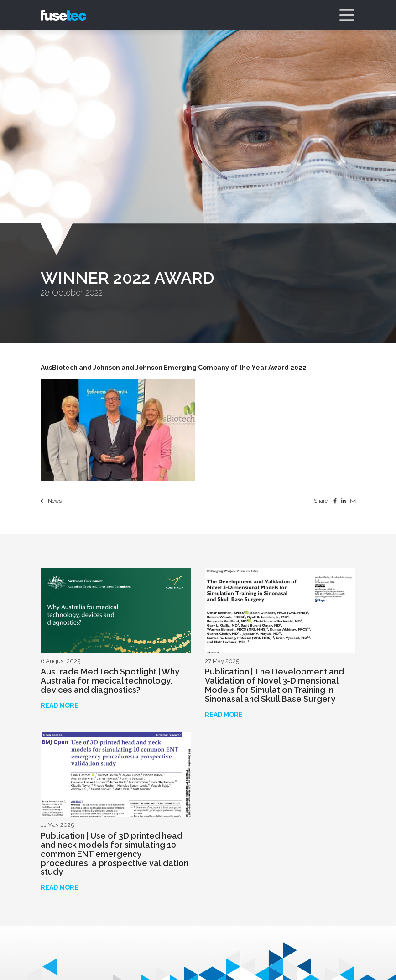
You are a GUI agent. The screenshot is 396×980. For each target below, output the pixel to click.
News (51, 501)
